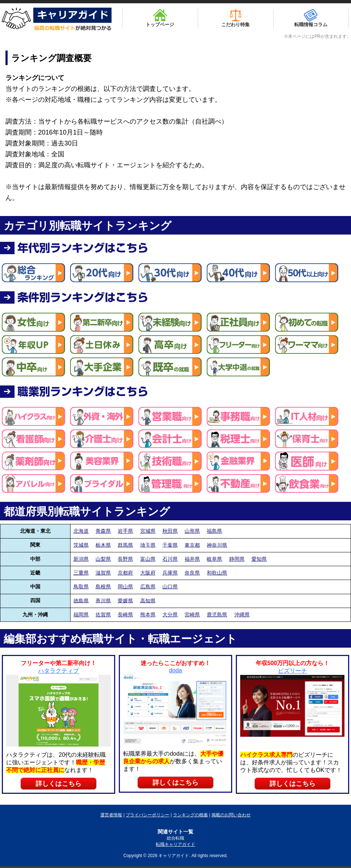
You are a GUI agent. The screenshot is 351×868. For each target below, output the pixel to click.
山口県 (170, 587)
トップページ (160, 18)
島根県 (103, 587)
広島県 (148, 587)
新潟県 (81, 559)
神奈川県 (217, 545)
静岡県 (237, 559)
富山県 (148, 559)
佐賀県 (103, 615)
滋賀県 (103, 573)
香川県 (103, 600)
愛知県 (259, 559)
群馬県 (125, 545)
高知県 (148, 600)
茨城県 (81, 545)
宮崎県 (192, 615)
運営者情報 (111, 815)
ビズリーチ (292, 671)
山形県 (192, 531)
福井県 (192, 559)
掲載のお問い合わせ (231, 815)
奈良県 (192, 573)
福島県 (214, 531)
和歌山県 (217, 573)
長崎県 (125, 615)
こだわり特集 (235, 18)
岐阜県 (214, 559)
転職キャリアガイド (175, 844)
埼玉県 (148, 545)
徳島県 (81, 600)
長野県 (125, 559)
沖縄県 (242, 615)
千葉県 (170, 545)
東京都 (192, 545)
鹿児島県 (217, 615)
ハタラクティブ (58, 671)
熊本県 (148, 615)
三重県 (81, 573)
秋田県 (170, 531)
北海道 (81, 531)
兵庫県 (170, 573)
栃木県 (103, 545)
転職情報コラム (311, 18)
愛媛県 (125, 600)
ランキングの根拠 (190, 815)
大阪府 (148, 573)
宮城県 (148, 531)
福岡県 (81, 615)
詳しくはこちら (58, 784)
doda (175, 670)
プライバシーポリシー (148, 815)
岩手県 (125, 531)
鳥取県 (81, 587)
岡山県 (125, 587)
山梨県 (103, 559)
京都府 (125, 573)
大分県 (170, 615)
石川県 (170, 559)
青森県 (103, 531)
